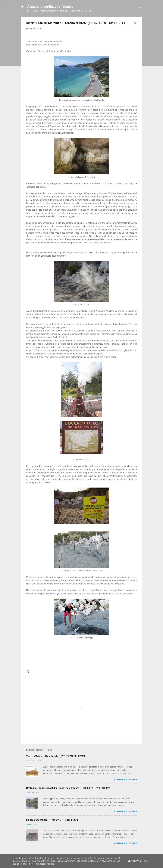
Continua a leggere (126, 780)
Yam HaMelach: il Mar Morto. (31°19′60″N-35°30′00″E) (56, 756)
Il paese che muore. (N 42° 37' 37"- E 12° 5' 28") (52, 820)
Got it (147, 861)
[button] (135, 23)
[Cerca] (141, 7)
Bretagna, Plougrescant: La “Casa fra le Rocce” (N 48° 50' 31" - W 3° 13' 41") (68, 788)
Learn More (135, 861)
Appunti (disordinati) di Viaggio (50, 7)
